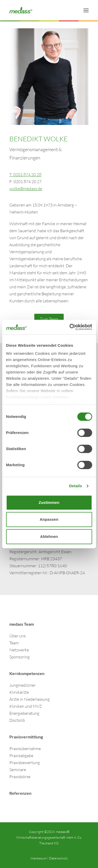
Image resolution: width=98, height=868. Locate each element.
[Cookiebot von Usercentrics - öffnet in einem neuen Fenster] (70, 327)
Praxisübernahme (25, 749)
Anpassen (49, 519)
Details (76, 486)
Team (14, 643)
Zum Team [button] (49, 319)
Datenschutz (58, 858)
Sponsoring (19, 657)
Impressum (38, 858)
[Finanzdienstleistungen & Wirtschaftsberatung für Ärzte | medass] (21, 10)
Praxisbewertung (25, 763)
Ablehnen (49, 536)
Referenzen (20, 793)
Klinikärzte (19, 692)
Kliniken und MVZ (26, 706)
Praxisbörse (20, 777)
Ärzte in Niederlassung (30, 699)
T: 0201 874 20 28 (25, 175)
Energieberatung (24, 713)
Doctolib (17, 720)
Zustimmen (49, 502)
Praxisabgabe (21, 756)
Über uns (18, 636)
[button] (86, 10)
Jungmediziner (22, 685)
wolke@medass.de (26, 189)
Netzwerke (19, 650)
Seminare (18, 770)
